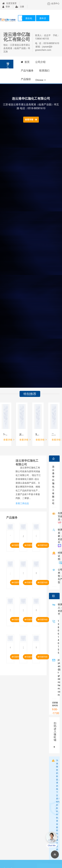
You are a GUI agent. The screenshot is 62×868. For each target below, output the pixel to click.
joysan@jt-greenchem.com (59, 677)
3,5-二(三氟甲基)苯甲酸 (38, 434)
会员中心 (53, 3)
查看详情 (31, 120)
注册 (20, 7)
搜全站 (29, 18)
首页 (25, 62)
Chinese (39, 80)
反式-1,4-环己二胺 (22, 434)
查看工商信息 (22, 503)
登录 (6, 7)
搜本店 (43, 18)
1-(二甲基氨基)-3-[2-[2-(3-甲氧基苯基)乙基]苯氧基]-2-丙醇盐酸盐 (6, 434)
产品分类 (8, 65)
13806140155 (58, 637)
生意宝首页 (9, 3)
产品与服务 (27, 71)
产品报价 (26, 79)
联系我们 (44, 71)
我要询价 (43, 545)
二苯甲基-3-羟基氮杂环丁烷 (54, 434)
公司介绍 (40, 62)
